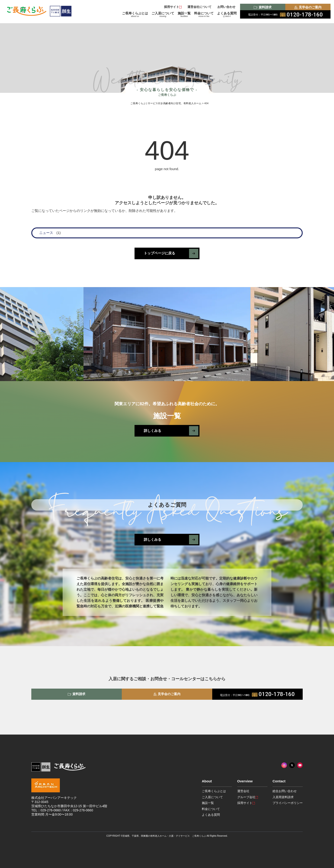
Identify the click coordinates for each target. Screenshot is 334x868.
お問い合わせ (226, 7)
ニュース (46, 233)
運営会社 (243, 791)
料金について (204, 14)
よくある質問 (227, 14)
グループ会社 (248, 797)
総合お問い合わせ (285, 791)
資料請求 (263, 7)
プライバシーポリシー (288, 803)
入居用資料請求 (283, 797)
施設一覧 (184, 14)
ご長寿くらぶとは (135, 14)
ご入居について (163, 14)
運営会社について (199, 7)
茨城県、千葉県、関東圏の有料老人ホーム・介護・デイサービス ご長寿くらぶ (164, 836)
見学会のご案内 (308, 7)
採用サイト (173, 7)
